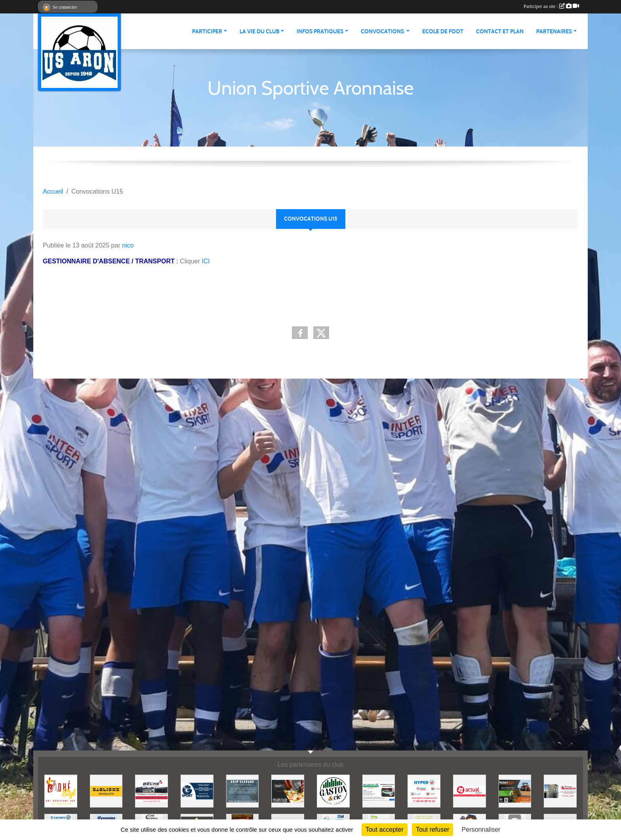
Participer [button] (207, 31)
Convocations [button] (383, 31)
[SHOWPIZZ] (288, 791)
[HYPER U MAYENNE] (424, 791)
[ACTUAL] (470, 791)
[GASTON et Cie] (333, 791)
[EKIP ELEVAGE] (243, 791)
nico (128, 245)
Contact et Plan (500, 31)
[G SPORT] (197, 791)
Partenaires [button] (554, 31)
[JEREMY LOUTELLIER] (560, 791)
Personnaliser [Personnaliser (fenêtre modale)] (481, 830)
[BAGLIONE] (106, 791)
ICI (206, 261)
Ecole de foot (443, 31)
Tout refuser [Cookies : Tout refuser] (432, 830)
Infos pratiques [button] (320, 31)
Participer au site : (551, 6)
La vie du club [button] (260, 31)
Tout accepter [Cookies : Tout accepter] (385, 830)
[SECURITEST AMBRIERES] (379, 791)
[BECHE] (151, 791)
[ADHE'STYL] (61, 791)
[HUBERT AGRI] (515, 791)
